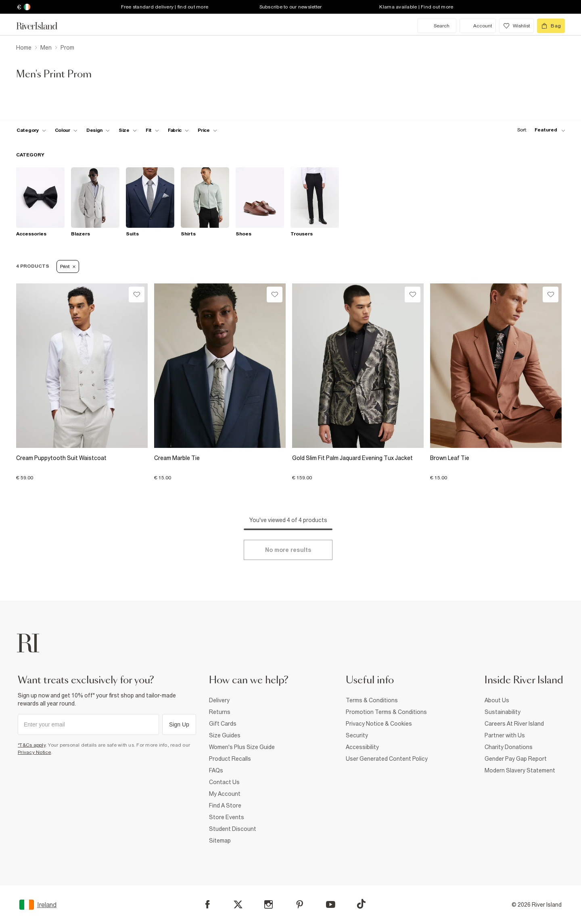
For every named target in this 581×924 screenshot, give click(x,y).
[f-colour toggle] (66, 130)
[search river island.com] (437, 26)
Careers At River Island (514, 724)
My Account (225, 794)
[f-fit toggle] (152, 130)
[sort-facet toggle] (539, 130)
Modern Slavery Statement (520, 770)
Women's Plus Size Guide (242, 747)
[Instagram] (269, 904)
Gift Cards (223, 724)
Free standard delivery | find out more (165, 7)
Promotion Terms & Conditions (386, 712)
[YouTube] (331, 904)
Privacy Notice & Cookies (379, 724)
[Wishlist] (137, 294)
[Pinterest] (300, 904)
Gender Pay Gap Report (516, 759)
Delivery (219, 700)
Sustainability (503, 712)
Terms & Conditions (372, 700)
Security (357, 735)
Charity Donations (509, 747)
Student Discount (233, 829)
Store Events (227, 817)
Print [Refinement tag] (68, 266)
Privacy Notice (34, 752)
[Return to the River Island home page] (43, 26)
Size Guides (225, 735)
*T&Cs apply (32, 745)
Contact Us (224, 782)
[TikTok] (361, 904)
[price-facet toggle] (207, 130)
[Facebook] (208, 904)
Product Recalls (230, 759)
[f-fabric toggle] (178, 130)
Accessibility (362, 747)
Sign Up (179, 724)
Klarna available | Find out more (416, 7)
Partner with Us (505, 735)
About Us (497, 700)
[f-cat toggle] (31, 130)
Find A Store (225, 805)
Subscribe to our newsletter (291, 7)
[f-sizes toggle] (128, 130)
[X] (238, 905)
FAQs (216, 770)
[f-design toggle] (98, 130)
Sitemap (220, 841)
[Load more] (288, 550)
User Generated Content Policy (387, 759)
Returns (220, 712)
